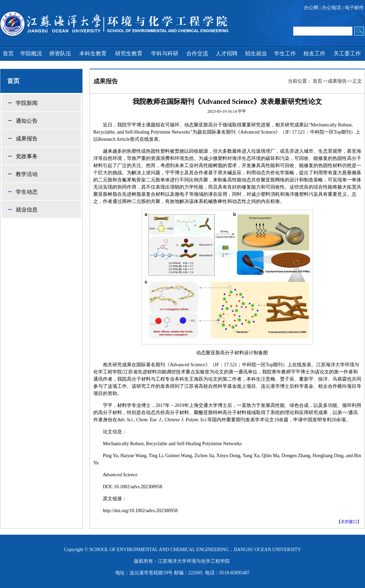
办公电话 (332, 8)
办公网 (311, 8)
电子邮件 (354, 8)
